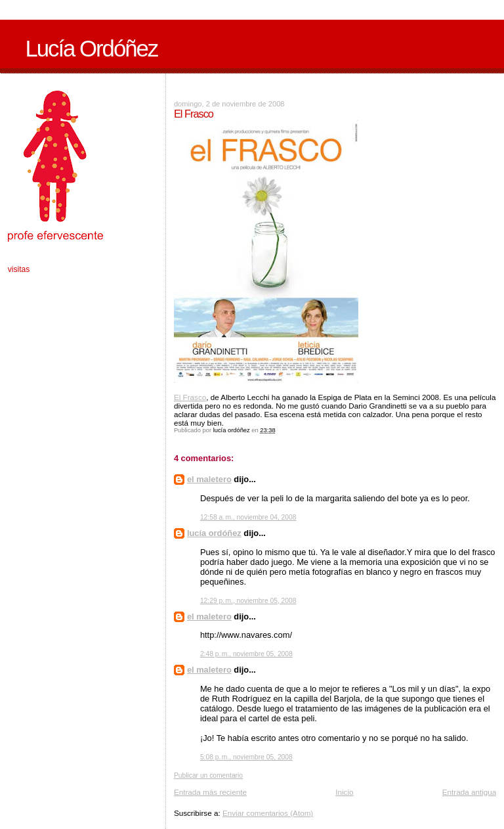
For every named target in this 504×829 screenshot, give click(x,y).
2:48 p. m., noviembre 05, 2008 (246, 654)
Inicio (344, 792)
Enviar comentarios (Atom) (268, 813)
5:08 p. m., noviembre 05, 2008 (246, 757)
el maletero (209, 479)
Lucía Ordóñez (91, 49)
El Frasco (190, 397)
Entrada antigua (470, 792)
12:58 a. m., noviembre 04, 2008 (248, 517)
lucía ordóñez (214, 533)
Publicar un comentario (208, 775)
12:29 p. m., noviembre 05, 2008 (248, 601)
